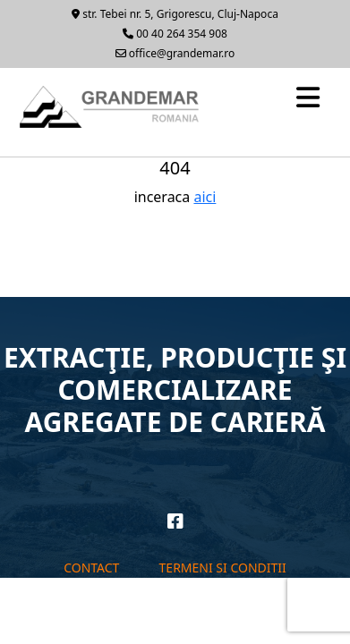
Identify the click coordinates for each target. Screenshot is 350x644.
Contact (91, 568)
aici (205, 197)
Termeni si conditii (223, 568)
